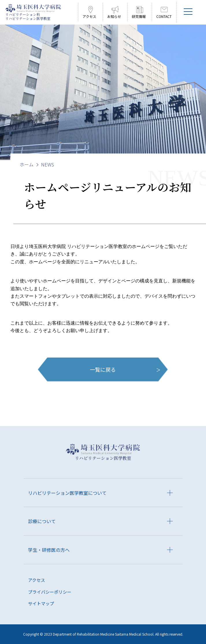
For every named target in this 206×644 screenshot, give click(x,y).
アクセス (37, 580)
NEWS (48, 164)
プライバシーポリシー (50, 592)
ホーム (27, 164)
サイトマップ (41, 603)
